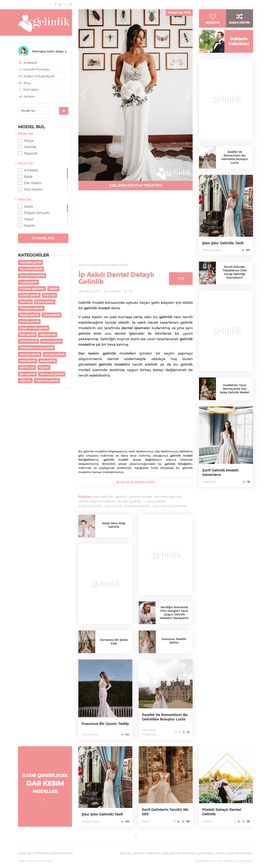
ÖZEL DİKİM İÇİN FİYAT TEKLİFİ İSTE (136, 185)
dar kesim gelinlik (168, 497)
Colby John (209, 490)
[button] (188, 95)
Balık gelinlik (27, 335)
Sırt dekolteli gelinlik (32, 276)
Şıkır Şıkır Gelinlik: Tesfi (225, 251)
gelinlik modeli (140, 497)
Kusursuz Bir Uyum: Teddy (101, 722)
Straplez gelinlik (29, 315)
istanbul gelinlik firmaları (234, 848)
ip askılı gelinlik (90, 506)
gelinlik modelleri (146, 848)
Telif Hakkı (28, 90)
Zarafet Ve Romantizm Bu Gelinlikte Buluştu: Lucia (164, 715)
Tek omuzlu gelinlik (52, 374)
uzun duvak (113, 506)
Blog (24, 83)
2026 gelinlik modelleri (179, 848)
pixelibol (46, 856)
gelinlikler (206, 848)
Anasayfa (27, 63)
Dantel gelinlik (28, 341)
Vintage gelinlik (51, 341)
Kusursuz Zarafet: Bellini (174, 641)
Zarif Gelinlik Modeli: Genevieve (222, 481)
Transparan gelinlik (31, 308)
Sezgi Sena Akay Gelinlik (114, 525)
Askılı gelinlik (28, 361)
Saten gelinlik (52, 315)
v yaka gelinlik (155, 501)
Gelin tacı (25, 381)
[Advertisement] (135, 229)
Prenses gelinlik (29, 321)
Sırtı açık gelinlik (54, 354)
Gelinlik (53, 289)
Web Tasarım (28, 856)
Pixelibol (230, 856)
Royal (145, 821)
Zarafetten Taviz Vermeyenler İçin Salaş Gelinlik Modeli (235, 397)
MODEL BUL (43, 238)
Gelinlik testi (27, 367)
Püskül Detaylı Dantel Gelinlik (224, 812)
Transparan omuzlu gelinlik (36, 348)
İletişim (26, 97)
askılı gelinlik (103, 497)
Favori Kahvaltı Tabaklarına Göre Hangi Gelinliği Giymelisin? (235, 280)
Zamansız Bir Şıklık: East (114, 642)
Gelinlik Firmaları (34, 69)
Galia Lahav (90, 734)
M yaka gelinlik (45, 302)
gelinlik (121, 497)
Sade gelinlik (48, 361)
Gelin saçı (25, 302)
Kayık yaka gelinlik (47, 381)
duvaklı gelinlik (130, 501)
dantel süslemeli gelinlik (97, 501)
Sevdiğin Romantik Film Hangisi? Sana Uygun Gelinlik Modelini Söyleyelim (174, 613)
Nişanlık (44, 367)
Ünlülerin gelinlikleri (32, 289)
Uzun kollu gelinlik (31, 269)
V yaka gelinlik (28, 282)
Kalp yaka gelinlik (30, 262)
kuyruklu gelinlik (137, 506)
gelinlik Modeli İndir (136, 482)
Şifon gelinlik (27, 374)
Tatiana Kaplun (212, 258)
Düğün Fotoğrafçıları (37, 76)
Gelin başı (49, 295)
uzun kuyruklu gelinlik (169, 506)
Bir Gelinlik (112, 291)
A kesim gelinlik (29, 295)
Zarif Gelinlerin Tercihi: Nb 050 (164, 812)
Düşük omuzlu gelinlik (34, 328)
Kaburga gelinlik (30, 354)
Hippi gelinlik (48, 335)
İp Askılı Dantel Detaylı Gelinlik (116, 278)
